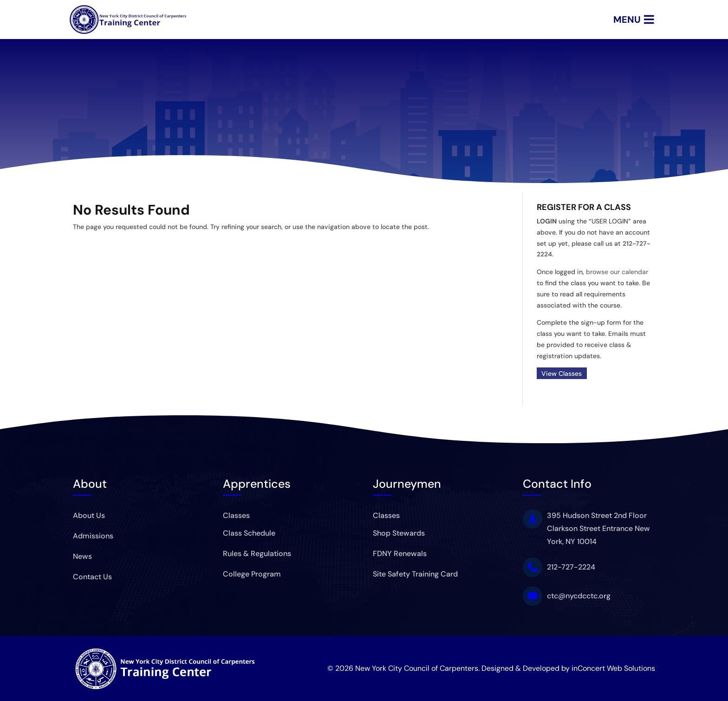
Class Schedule (249, 533)
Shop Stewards (399, 533)
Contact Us (92, 577)
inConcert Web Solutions (613, 668)
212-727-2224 (571, 567)
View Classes (562, 373)
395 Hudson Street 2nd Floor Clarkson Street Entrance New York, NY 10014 (598, 528)
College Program (252, 574)
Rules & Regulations (257, 554)
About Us (89, 515)
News (82, 556)
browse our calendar (617, 272)
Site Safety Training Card (415, 574)
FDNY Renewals (400, 554)
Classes (236, 515)
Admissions (93, 536)
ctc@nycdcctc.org (579, 596)
